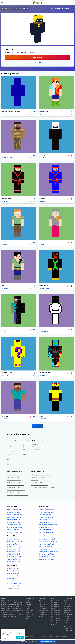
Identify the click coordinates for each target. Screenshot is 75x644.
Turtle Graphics (10, 467)
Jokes (8, 450)
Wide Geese (7, 114)
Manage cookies (7, 638)
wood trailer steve (7, 155)
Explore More (37, 427)
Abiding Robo (45, 288)
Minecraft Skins (56, 605)
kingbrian (42, 417)
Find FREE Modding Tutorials (14, 488)
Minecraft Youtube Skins (14, 515)
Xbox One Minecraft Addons (47, 555)
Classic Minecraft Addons (47, 560)
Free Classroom (68, 607)
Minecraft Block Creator (14, 540)
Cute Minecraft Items (13, 592)
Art (7, 445)
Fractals (9, 455)
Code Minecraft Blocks (13, 560)
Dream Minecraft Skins (14, 525)
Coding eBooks (30, 615)
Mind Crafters (35, 450)
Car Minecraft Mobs (45, 523)
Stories (8, 462)
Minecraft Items (56, 619)
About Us (29, 603)
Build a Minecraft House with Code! (15, 486)
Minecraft (12, 8)
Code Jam (54, 623)
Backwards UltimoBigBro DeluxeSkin (12, 111)
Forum (28, 617)
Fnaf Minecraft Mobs (45, 515)
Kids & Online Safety (49, 637)
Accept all (20, 638)
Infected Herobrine (7, 329)
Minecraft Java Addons (46, 550)
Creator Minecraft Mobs (46, 510)
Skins (19, 8)
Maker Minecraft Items (14, 574)
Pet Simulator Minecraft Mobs (48, 525)
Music (8, 465)
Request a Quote (68, 631)
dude (43, 245)
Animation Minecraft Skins (15, 528)
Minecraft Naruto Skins (14, 523)
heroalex (4, 242)
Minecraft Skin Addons (46, 547)
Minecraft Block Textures (14, 547)
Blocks (24, 447)
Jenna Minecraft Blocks (14, 562)
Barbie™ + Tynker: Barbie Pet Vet (39, 478)
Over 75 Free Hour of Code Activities (40, 486)
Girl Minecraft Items (13, 589)
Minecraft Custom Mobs (46, 533)
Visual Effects (10, 447)
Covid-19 (6, 288)
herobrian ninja (6, 199)
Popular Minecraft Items (14, 576)
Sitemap (29, 613)
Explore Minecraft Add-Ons (13, 483)
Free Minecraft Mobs (45, 530)
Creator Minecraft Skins (14, 520)
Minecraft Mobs (56, 611)
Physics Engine (10, 452)
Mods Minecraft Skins (13, 513)
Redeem (41, 607)
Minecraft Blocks (56, 613)
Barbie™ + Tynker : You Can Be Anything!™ (41, 475)
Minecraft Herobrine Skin (14, 533)
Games (8, 460)
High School (67, 613)
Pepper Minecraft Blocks (14, 557)
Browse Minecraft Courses (13, 478)
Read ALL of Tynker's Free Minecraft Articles (17, 496)
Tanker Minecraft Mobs (46, 528)
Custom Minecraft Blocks (14, 542)
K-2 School (67, 617)
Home (5, 8)
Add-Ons (25, 450)
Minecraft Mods (56, 621)
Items (24, 452)
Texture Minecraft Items (14, 584)
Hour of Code (55, 625)
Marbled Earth (8, 158)
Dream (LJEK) (43, 329)
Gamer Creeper (44, 286)
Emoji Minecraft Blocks (14, 552)
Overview (41, 601)
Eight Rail (6, 332)
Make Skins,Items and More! (14, 475)
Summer (41, 617)
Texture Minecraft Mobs (46, 513)
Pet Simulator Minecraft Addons (49, 552)
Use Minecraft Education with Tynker (16, 491)
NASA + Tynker (34, 481)
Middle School (68, 611)
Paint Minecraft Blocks (13, 545)
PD (65, 625)
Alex (3, 286)
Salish (41, 242)
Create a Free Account (48, 642)
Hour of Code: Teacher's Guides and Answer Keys (43, 488)
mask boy (42, 155)
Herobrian (5, 417)
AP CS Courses (68, 615)
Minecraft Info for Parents (13, 493)
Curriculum (42, 603)
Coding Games (55, 601)
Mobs (24, 455)
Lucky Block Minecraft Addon (48, 542)
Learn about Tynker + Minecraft (61, 8)
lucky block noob (7, 373)
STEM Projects (68, 629)
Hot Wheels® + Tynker (36, 483)
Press (28, 607)
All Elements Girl (44, 111)
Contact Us (65, 637)
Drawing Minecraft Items (14, 587)
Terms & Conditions (29, 637)
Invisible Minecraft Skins (14, 510)
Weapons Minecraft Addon (47, 545)
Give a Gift (42, 605)
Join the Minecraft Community (14, 481)
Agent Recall (35, 445)
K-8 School (67, 619)
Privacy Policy (39, 637)
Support (28, 605)
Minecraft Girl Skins (13, 530)
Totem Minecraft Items (14, 582)
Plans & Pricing (43, 613)
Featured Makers (43, 611)
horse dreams (45, 114)
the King (6, 376)
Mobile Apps (30, 611)
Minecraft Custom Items (14, 571)
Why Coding (42, 609)
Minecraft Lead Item (13, 569)
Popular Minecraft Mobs (46, 518)
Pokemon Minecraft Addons (47, 557)
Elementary (67, 609)
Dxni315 (43, 158)
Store (28, 619)
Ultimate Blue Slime (45, 373)
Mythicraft (34, 447)
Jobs (27, 609)
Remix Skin (38, 57)
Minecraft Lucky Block (13, 550)
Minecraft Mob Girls (45, 520)
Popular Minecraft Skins (14, 518)
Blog (27, 601)
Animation (9, 457)
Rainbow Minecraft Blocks (15, 555)
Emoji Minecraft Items (13, 579)
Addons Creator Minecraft (47, 540)
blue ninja (42, 199)
